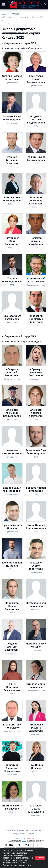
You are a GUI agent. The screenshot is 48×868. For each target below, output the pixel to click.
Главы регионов (33, 830)
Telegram (9, 845)
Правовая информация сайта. (17, 865)
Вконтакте (25, 845)
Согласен (40, 858)
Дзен (39, 845)
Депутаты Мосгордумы (23, 833)
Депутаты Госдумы (15, 830)
